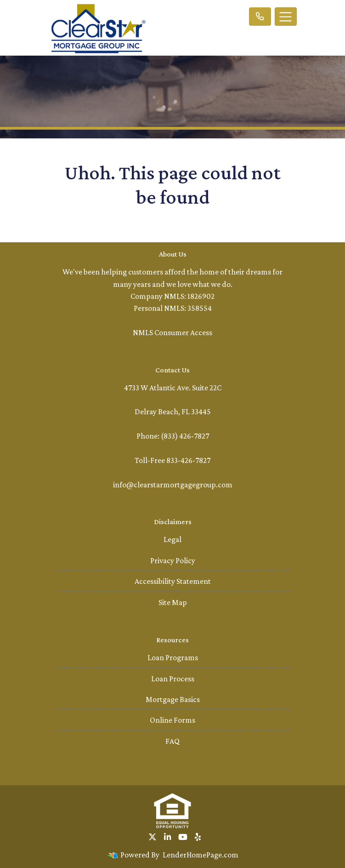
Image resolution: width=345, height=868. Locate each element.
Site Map (173, 602)
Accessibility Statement (173, 581)
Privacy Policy (173, 560)
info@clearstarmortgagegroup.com (173, 485)
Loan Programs (173, 657)
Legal (172, 539)
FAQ (172, 741)
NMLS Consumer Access (172, 332)
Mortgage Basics (173, 699)
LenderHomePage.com (201, 855)
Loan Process (173, 679)
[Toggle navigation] (286, 17)
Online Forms (172, 720)
